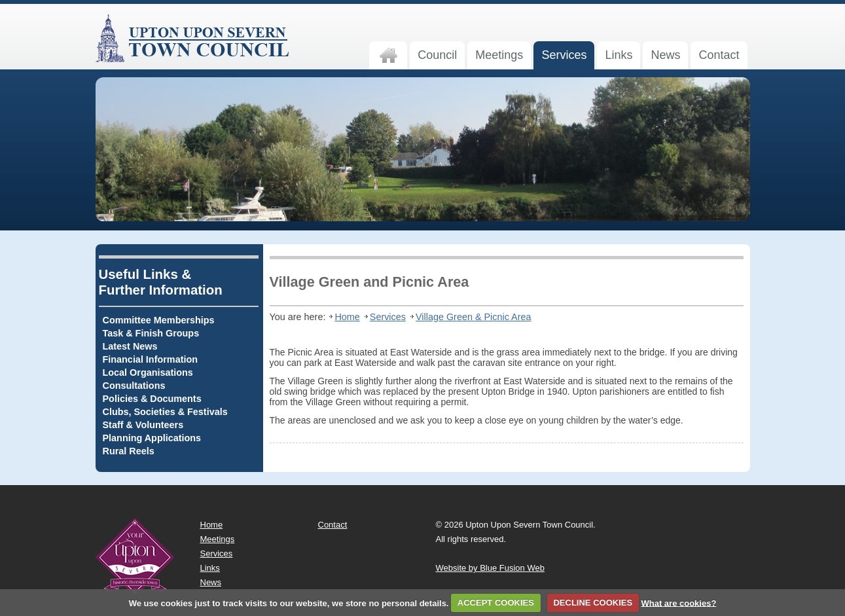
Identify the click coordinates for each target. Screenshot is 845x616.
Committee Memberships (159, 320)
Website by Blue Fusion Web (490, 568)
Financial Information (151, 359)
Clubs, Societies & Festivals (165, 412)
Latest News (130, 346)
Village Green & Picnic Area (474, 317)
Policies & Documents (152, 399)
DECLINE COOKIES (593, 603)
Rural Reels (129, 451)
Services (564, 55)
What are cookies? (678, 603)
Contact (719, 55)
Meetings (499, 55)
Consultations (134, 386)
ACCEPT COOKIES (496, 603)
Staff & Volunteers (143, 425)
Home (347, 317)
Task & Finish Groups (151, 333)
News (665, 55)
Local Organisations (148, 372)
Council (437, 55)
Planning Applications (152, 438)
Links (619, 55)
